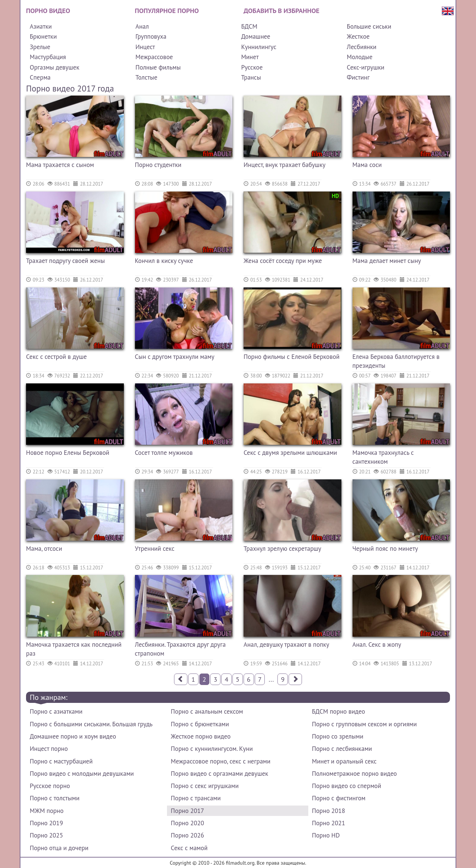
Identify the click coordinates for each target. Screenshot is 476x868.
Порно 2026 (187, 835)
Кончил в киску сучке (164, 261)
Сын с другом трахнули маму (175, 357)
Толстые (146, 77)
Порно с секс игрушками (205, 786)
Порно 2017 (187, 811)
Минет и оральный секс (344, 761)
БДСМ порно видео (339, 711)
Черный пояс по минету (385, 549)
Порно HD (326, 835)
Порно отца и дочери (59, 848)
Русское (252, 67)
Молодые (360, 57)
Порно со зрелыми (338, 736)
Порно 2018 (329, 811)
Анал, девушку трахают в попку (286, 644)
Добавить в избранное (282, 11)
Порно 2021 (329, 823)
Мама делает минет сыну (387, 261)
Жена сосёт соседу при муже (283, 261)
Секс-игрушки (366, 67)
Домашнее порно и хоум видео (73, 736)
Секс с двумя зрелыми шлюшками (290, 453)
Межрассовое (154, 57)
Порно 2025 (46, 835)
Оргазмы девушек (54, 67)
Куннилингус (259, 47)
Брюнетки (43, 36)
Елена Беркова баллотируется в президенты (396, 361)
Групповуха (151, 36)
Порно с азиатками (56, 711)
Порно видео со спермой (347, 786)
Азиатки (41, 26)
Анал (142, 26)
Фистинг (358, 77)
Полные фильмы (158, 67)
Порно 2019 (46, 823)
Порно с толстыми (55, 798)
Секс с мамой (189, 848)
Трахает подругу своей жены (65, 261)
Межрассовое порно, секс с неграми (221, 761)
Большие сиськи (369, 26)
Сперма (40, 77)
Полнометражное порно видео (354, 774)
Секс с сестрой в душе (56, 357)
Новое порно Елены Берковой (68, 453)
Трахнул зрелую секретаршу (282, 549)
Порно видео (48, 11)
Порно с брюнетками (200, 724)
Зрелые (40, 47)
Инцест (145, 47)
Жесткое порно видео (201, 736)
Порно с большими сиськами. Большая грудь (91, 724)
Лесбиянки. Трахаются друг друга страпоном (180, 649)
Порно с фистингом (339, 798)
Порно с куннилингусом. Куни (212, 749)
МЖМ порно (47, 811)
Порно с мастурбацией (61, 761)
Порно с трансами (196, 798)
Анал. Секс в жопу (377, 644)
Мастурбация (48, 57)
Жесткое (358, 36)
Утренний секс (155, 549)
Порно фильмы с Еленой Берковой (292, 357)
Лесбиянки (362, 47)
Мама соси (367, 165)
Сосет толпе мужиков (164, 453)
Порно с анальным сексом (207, 711)
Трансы (251, 77)
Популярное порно (167, 11)
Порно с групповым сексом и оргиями (364, 724)
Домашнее (255, 36)
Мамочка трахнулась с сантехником (383, 457)
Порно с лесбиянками (342, 749)
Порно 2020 (187, 823)
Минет (250, 57)
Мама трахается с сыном (60, 165)
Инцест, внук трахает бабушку (284, 165)
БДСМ (249, 26)
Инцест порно (49, 749)
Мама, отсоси (44, 549)
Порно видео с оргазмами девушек (219, 774)
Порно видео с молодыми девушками (82, 774)
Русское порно (50, 786)
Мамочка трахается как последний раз (74, 649)
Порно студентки (158, 165)
